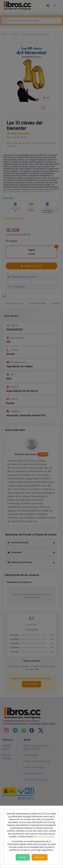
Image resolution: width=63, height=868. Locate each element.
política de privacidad (44, 837)
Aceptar (23, 857)
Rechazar (40, 857)
